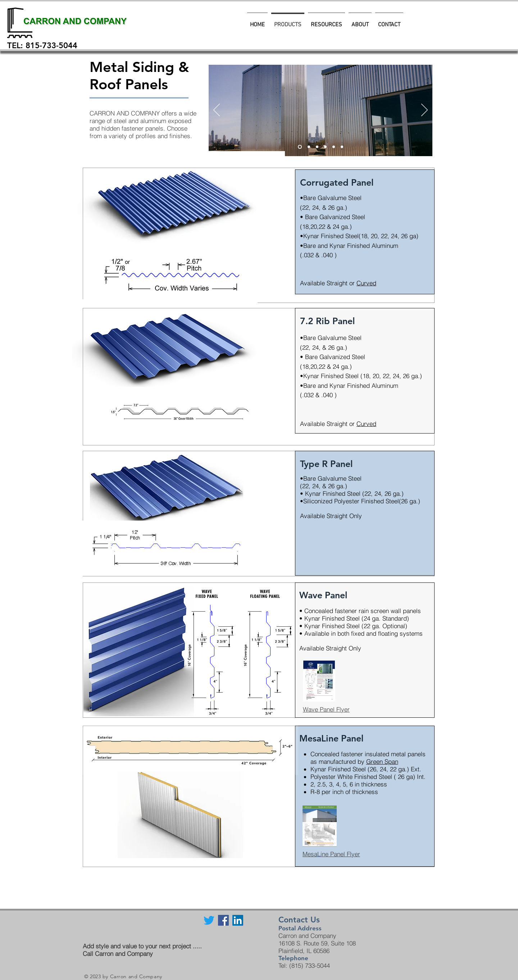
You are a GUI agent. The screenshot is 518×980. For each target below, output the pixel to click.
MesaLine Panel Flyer (331, 854)
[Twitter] (209, 920)
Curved (366, 283)
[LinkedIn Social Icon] (238, 920)
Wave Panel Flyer (326, 709)
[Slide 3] (309, 147)
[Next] (424, 110)
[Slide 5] (300, 147)
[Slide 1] (325, 147)
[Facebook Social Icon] (223, 920)
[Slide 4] (334, 147)
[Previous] (217, 110)
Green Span (382, 761)
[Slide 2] (317, 147)
